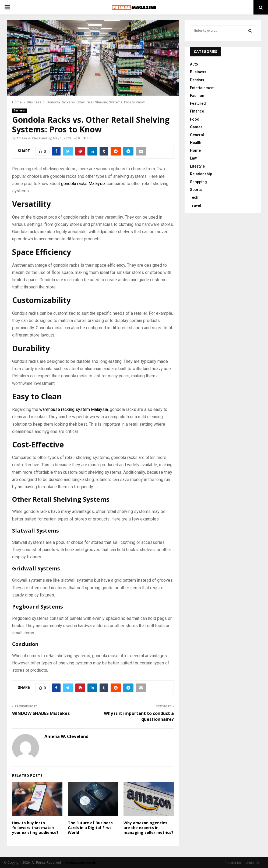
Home (195, 150)
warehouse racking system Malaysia (74, 409)
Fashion (197, 96)
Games (196, 127)
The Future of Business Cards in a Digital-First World (90, 828)
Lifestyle (197, 166)
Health (196, 143)
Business (20, 111)
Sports (196, 190)
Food (195, 119)
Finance (197, 111)
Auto (194, 64)
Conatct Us (233, 863)
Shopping (198, 182)
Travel (195, 205)
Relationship (201, 174)
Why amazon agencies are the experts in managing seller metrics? (148, 828)
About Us (253, 863)
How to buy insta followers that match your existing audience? (35, 828)
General (197, 135)
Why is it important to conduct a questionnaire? (139, 716)
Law (193, 158)
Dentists (197, 80)
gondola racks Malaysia (83, 184)
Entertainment (202, 88)
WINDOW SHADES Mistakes (41, 713)
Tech (194, 197)
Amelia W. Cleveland (32, 138)
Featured (198, 103)
